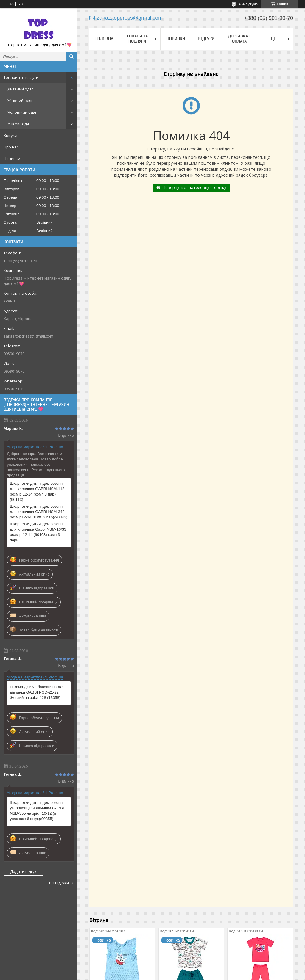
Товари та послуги (21, 77)
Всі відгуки (59, 883)
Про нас (11, 147)
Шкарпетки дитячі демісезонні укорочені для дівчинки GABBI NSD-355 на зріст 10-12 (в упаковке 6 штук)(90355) (37, 811)
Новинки (12, 159)
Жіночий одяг (20, 101)
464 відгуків (248, 4)
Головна (104, 39)
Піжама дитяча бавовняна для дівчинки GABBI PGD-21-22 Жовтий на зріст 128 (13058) (37, 692)
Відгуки (10, 135)
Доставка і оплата (239, 39)
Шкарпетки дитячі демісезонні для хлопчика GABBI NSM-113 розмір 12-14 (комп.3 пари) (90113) (37, 491)
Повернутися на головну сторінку (194, 187)
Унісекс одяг (19, 124)
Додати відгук (23, 871)
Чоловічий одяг (22, 112)
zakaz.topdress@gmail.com (28, 336)
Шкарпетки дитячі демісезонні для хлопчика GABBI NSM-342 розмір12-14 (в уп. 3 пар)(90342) (39, 512)
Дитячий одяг (20, 89)
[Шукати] (71, 57)
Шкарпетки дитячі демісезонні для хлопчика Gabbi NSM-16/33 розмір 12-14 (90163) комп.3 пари (38, 532)
